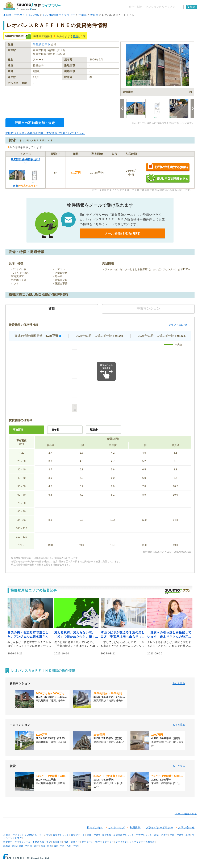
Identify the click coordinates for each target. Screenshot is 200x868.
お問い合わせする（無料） (168, 167)
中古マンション (144, 835)
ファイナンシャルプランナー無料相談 (135, 842)
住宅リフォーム (23, 842)
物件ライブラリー (105, 842)
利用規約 (135, 828)
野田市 (94, 15)
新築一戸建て (161, 835)
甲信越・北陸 (32, 846)
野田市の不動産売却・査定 (35, 123)
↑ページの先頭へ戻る (186, 814)
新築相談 (57, 842)
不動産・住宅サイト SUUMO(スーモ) (23, 835)
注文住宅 (8, 842)
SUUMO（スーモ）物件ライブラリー (32, 6)
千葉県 (83, 15)
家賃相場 (107, 835)
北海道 (7, 846)
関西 (50, 846)
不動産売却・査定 (42, 842)
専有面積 (18, 430)
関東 (21, 846)
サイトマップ (116, 828)
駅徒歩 (94, 430)
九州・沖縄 (72, 846)
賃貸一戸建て (94, 835)
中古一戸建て (177, 835)
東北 (14, 846)
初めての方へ (95, 828)
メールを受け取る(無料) (122, 233)
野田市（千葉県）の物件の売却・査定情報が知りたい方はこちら (45, 133)
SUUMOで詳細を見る (168, 178)
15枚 (15, 186)
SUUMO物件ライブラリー (59, 15)
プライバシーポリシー (159, 828)
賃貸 (76, 36)
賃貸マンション (61, 835)
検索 (193, 7)
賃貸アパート (78, 835)
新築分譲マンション (124, 835)
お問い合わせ (186, 828)
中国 (62, 846)
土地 (188, 835)
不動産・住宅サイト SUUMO (21, 15)
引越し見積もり (72, 842)
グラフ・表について (180, 325)
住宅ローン (88, 842)
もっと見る (179, 683)
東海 (43, 846)
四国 (56, 846)
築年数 (55, 430)
